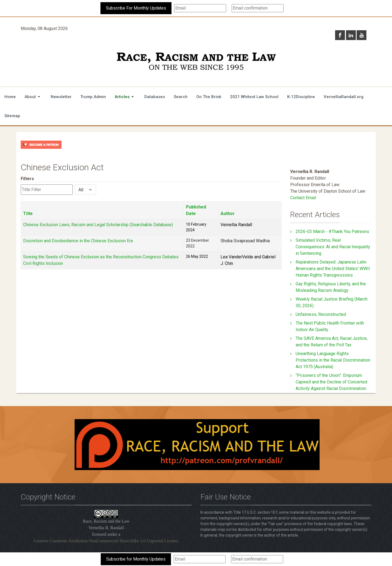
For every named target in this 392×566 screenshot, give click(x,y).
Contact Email (303, 198)
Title (28, 214)
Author (228, 214)
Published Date (196, 210)
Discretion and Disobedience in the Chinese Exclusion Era (78, 241)
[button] (33, 97)
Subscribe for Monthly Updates (136, 559)
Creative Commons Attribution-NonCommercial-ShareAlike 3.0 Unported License (106, 541)
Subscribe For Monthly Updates (136, 8)
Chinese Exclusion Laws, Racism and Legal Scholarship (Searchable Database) (98, 225)
